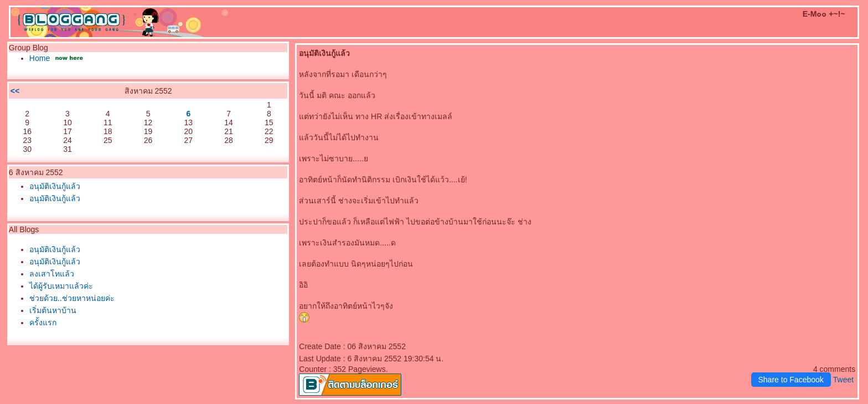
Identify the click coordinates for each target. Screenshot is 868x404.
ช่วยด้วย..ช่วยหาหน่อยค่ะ (72, 298)
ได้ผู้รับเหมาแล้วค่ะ (61, 286)
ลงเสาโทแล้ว (52, 274)
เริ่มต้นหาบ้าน (53, 310)
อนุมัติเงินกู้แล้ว (55, 186)
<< (15, 91)
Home (41, 58)
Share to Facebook (791, 380)
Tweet (843, 380)
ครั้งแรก (43, 323)
